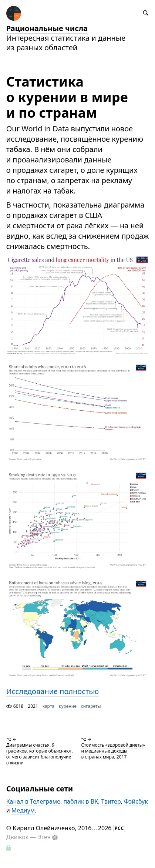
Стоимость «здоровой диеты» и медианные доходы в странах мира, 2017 (113, 751)
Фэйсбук (136, 801)
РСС (119, 828)
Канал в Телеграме (33, 801)
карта (48, 706)
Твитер (111, 801)
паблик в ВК (81, 801)
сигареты (91, 706)
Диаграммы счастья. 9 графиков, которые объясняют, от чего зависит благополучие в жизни (40, 754)
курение (68, 706)
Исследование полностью (53, 691)
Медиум (23, 810)
